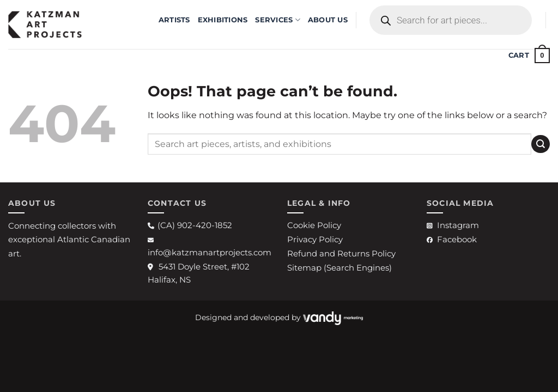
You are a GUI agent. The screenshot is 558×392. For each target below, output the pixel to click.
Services (278, 20)
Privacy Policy (315, 239)
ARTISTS (174, 20)
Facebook (452, 239)
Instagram (453, 225)
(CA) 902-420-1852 (190, 225)
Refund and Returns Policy (341, 253)
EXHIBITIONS (223, 20)
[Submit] (541, 144)
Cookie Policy (314, 225)
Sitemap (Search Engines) (339, 268)
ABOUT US (328, 20)
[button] (529, 56)
